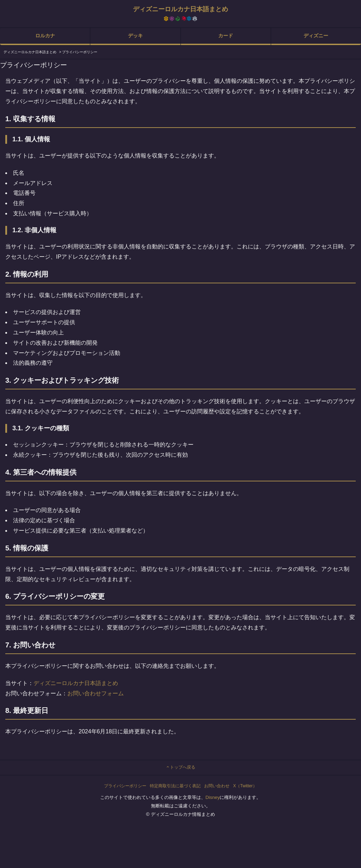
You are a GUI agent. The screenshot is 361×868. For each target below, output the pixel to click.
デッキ (135, 36)
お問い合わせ (217, 786)
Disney (213, 797)
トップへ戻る (180, 767)
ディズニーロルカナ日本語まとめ (76, 683)
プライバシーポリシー (125, 786)
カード (226, 36)
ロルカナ (45, 36)
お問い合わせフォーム (96, 693)
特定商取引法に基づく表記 (175, 786)
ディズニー (316, 36)
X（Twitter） (245, 786)
